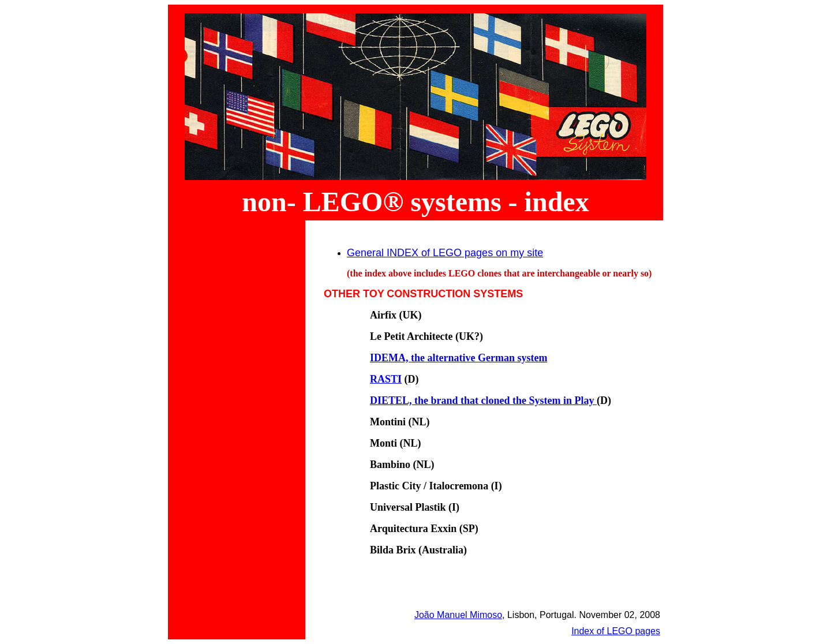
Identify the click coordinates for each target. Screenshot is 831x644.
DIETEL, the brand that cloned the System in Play (483, 400)
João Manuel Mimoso (458, 615)
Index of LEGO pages (616, 631)
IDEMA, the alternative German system (458, 358)
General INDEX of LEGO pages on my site (445, 253)
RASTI (386, 379)
